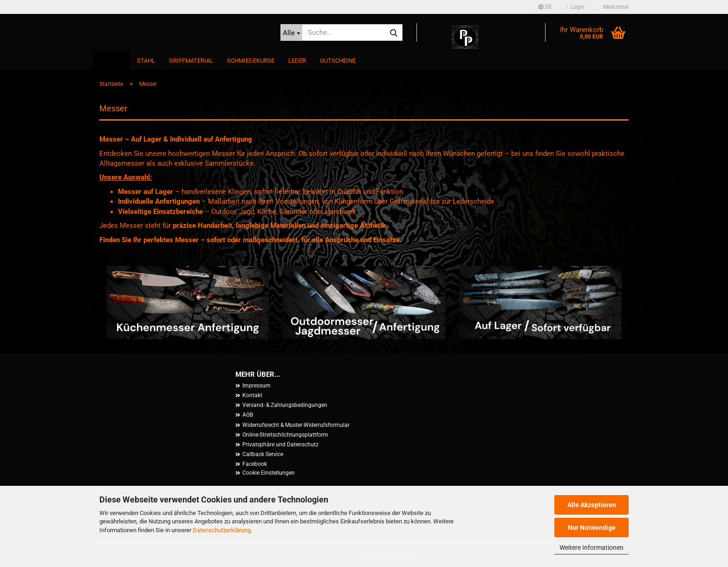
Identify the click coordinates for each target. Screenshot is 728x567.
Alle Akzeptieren (592, 505)
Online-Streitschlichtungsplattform (285, 435)
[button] (545, 7)
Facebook (255, 464)
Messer (112, 61)
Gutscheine (338, 61)
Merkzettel (614, 7)
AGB (248, 415)
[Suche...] (291, 32)
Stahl (146, 61)
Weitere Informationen (591, 548)
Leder (297, 61)
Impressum (257, 386)
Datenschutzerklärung (222, 530)
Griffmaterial (191, 61)
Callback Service (263, 454)
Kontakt (252, 395)
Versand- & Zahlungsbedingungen (285, 405)
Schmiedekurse (251, 61)
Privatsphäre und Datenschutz (280, 445)
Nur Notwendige (592, 528)
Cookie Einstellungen (269, 473)
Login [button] (575, 7)
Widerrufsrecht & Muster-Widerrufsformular (296, 425)
